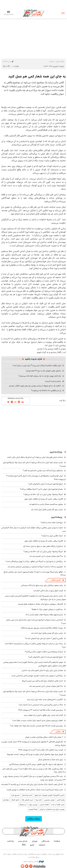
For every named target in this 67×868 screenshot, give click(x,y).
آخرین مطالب (56, 580)
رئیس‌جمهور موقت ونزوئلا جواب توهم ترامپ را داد (44, 615)
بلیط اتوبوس (33, 809)
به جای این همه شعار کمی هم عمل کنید (37, 76)
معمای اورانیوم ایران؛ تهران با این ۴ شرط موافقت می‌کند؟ (41, 489)
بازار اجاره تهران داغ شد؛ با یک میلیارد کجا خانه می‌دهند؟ (40, 376)
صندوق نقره (15, 795)
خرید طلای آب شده (58, 805)
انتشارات (42, 845)
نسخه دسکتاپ (34, 819)
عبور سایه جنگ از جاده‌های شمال (50, 760)
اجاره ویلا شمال (27, 795)
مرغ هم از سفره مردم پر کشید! (52, 522)
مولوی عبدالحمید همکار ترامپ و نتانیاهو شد (46, 504)
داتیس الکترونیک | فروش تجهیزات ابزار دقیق (50, 795)
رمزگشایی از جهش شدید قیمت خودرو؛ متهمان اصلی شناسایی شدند (37, 676)
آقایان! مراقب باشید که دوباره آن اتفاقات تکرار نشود (44, 499)
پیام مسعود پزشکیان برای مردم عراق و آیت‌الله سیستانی (42, 585)
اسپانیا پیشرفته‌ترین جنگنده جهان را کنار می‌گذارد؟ (44, 652)
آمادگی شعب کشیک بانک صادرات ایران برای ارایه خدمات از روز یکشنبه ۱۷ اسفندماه (32, 784)
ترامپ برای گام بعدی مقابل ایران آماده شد (47, 509)
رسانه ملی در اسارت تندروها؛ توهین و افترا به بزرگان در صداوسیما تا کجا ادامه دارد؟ (35, 645)
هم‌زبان (34, 841)
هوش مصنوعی (49, 800)
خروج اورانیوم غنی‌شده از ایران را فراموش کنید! (46, 484)
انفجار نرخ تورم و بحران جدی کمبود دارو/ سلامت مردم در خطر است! (38, 720)
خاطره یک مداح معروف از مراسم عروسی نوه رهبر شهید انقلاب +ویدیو (35, 386)
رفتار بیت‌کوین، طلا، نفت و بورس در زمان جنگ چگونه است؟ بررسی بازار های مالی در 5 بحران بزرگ (34, 770)
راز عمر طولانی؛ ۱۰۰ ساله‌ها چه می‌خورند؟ (46, 390)
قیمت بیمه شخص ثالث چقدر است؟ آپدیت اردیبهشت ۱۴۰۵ (41, 750)
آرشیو (32, 845)
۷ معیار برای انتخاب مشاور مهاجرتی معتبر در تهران (44, 737)
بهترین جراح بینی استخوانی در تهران (52, 809)
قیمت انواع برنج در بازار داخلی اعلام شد (48, 591)
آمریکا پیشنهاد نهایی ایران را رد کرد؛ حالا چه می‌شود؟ (43, 494)
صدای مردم (23, 841)
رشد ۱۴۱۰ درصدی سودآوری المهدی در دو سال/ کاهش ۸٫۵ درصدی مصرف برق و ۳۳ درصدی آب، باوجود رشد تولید (35, 778)
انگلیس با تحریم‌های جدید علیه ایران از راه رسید (45, 699)
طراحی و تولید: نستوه (34, 861)
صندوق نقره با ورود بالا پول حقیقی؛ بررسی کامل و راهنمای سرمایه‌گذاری (36, 764)
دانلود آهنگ (15, 800)
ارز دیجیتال (23, 805)
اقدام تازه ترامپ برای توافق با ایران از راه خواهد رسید (43, 715)
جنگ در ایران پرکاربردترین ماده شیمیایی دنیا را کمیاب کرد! (41, 705)
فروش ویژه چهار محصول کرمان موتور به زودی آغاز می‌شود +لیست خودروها (35, 754)
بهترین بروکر (33, 805)
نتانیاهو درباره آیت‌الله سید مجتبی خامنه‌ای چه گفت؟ (43, 471)
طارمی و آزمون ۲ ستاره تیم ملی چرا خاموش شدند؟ (44, 638)
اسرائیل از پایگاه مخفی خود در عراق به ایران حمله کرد (43, 546)
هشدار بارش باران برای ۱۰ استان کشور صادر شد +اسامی (42, 670)
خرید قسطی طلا (28, 800)
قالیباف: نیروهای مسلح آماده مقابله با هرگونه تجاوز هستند (40, 604)
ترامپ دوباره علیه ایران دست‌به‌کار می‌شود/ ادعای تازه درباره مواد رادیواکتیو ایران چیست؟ (34, 693)
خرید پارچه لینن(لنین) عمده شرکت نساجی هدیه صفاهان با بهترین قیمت (35, 790)
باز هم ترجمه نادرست (53, 381)
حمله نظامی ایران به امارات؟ (52, 536)
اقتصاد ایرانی (44, 805)
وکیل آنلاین (61, 800)
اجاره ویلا (39, 800)
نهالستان (6, 800)
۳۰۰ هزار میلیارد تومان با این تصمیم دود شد (46, 556)
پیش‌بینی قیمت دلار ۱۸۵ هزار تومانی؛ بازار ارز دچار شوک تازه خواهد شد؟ (36, 726)
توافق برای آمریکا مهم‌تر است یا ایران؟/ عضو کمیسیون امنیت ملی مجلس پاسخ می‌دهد (35, 573)
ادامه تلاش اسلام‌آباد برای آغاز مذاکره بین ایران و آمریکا (42, 681)
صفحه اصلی (60, 61)
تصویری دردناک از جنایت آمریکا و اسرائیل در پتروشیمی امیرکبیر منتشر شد (35, 567)
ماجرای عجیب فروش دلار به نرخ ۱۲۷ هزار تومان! (44, 371)
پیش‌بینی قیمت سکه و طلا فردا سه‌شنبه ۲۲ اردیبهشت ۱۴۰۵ (41, 710)
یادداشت (11, 841)
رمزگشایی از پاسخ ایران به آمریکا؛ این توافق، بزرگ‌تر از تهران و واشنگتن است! (34, 561)
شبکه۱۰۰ (57, 841)
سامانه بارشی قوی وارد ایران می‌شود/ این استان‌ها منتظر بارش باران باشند (35, 457)
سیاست (51, 61)
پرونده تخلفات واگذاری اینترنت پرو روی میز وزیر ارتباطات (42, 628)
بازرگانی (58, 732)
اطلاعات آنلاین (33, 13)
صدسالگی (46, 841)
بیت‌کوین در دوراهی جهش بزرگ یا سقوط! (47, 609)
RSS (24, 845)
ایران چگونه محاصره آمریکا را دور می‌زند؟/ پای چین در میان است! (37, 365)
